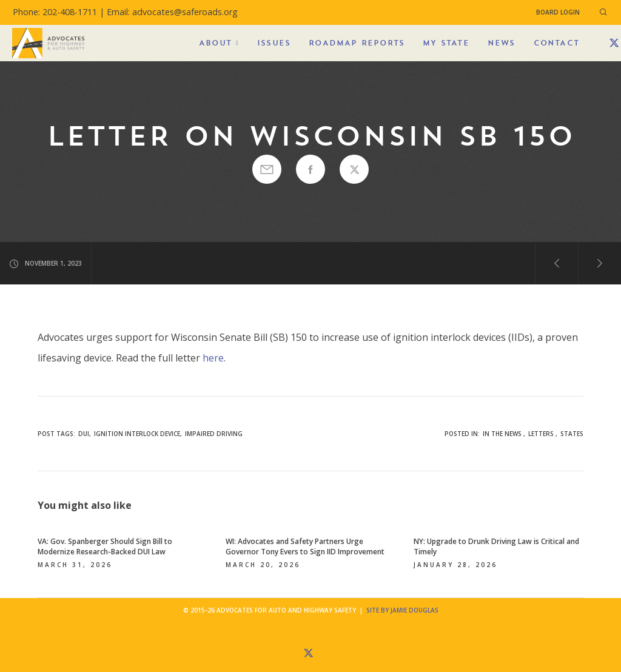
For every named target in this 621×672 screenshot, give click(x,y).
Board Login (558, 12)
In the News (502, 434)
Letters (541, 434)
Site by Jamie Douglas (402, 610)
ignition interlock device (137, 434)
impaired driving (214, 434)
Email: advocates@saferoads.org (172, 12)
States (572, 434)
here (213, 358)
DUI (84, 434)
